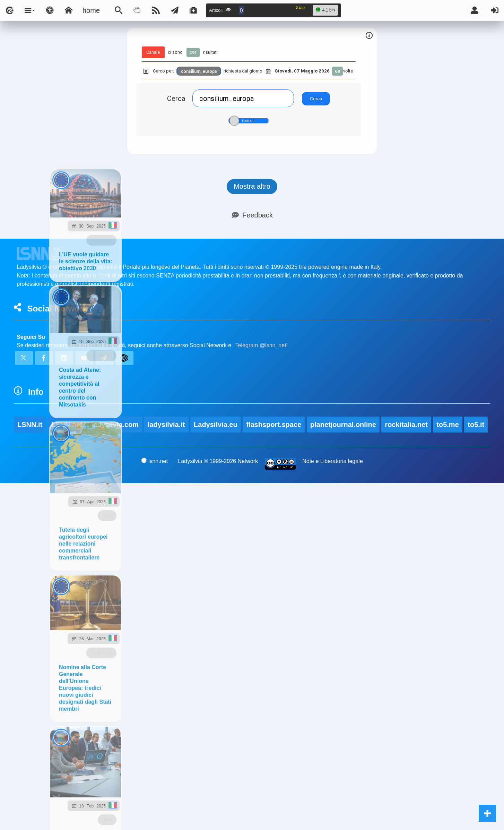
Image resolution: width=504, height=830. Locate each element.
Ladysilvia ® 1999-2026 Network (218, 461)
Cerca (176, 98)
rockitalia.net (406, 425)
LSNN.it (30, 425)
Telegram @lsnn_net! (262, 345)
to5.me (447, 425)
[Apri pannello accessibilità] (50, 10)
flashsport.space (274, 425)
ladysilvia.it (166, 425)
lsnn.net (154, 461)
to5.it (476, 425)
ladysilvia (101, 240)
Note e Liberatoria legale (332, 461)
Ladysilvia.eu (216, 425)
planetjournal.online (343, 425)
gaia (107, 515)
